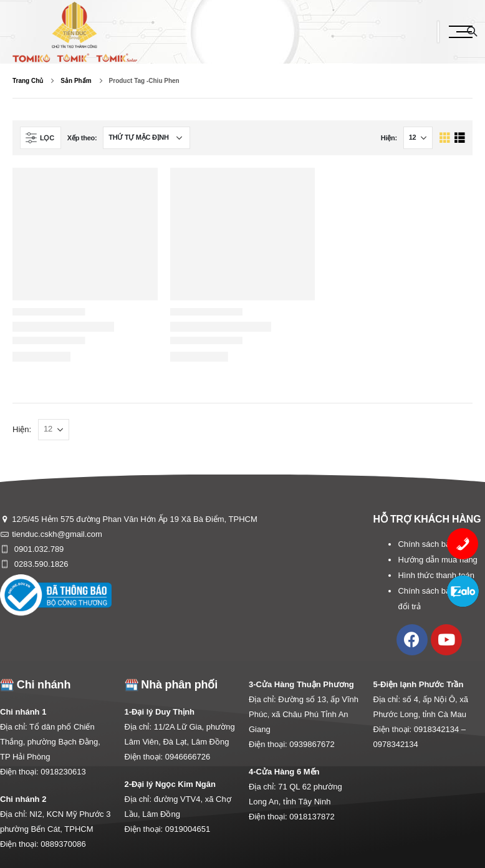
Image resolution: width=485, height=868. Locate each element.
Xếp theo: (82, 138)
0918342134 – (440, 729)
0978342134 (396, 744)
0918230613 (63, 772)
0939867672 (312, 744)
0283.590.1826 (40, 564)
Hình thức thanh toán (436, 575)
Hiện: (389, 138)
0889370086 (63, 844)
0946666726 (188, 757)
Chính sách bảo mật (434, 544)
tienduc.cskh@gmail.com (57, 534)
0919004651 (188, 829)
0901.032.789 (38, 549)
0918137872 (312, 817)
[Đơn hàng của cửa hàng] (146, 138)
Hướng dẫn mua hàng (437, 560)
